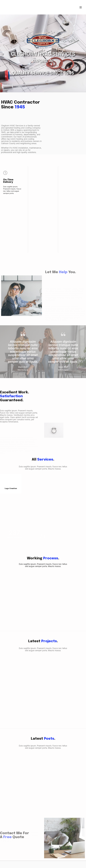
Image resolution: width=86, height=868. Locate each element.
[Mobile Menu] (81, 7)
